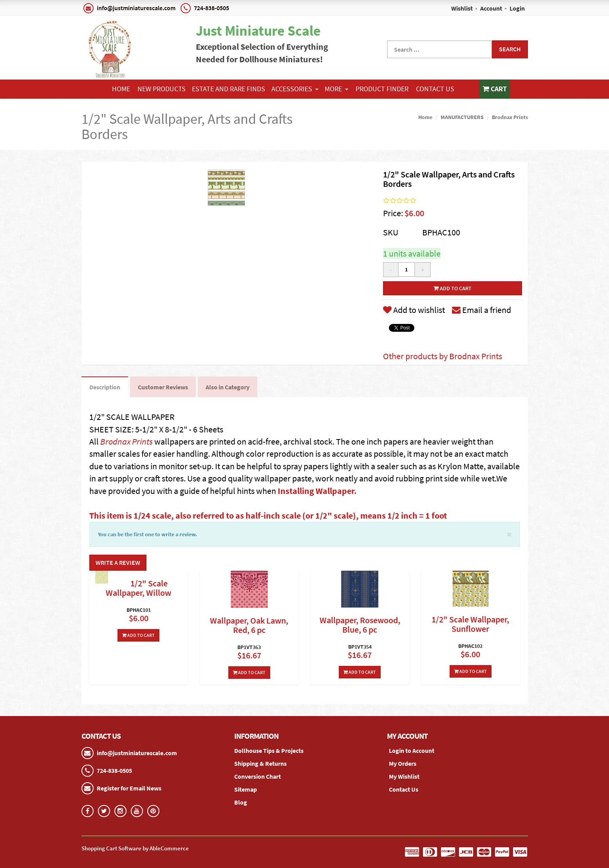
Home (121, 89)
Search (510, 49)
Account (491, 8)
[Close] (509, 534)
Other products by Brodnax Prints (443, 356)
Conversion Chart (258, 776)
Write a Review (118, 562)
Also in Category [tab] (228, 387)
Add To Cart (138, 635)
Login (517, 8)
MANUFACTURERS (462, 117)
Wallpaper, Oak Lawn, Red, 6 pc (249, 625)
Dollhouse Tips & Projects (269, 750)
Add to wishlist (414, 310)
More (336, 89)
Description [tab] (105, 387)
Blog (241, 802)
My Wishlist (404, 776)
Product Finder (382, 89)
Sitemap (246, 789)
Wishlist (462, 8)
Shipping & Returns (260, 763)
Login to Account (412, 750)
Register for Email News (129, 788)
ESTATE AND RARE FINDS (229, 89)
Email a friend (482, 310)
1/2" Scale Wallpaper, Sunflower (470, 624)
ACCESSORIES (295, 89)
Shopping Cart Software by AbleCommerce (135, 848)
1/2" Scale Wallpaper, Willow (138, 588)
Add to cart (453, 288)
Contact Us (435, 89)
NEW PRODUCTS (162, 89)
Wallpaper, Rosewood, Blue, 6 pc (360, 625)
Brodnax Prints (510, 117)
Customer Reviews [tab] (163, 387)
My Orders (403, 763)
